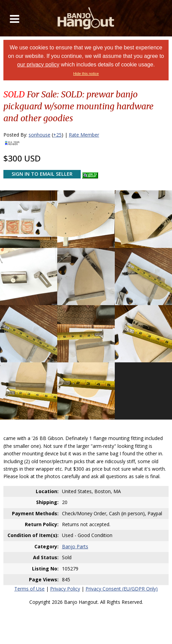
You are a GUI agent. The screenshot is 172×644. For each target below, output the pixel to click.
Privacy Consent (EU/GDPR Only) (122, 589)
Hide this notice (86, 74)
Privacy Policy (65, 589)
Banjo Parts (75, 546)
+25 (57, 135)
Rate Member (84, 135)
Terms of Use (29, 589)
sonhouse (40, 135)
